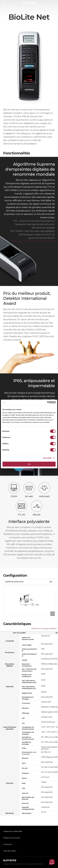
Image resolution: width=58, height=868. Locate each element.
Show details (47, 458)
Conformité (7, 844)
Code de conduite (10, 851)
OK (29, 464)
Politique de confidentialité (13, 831)
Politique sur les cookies (12, 838)
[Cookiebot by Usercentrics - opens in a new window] (47, 402)
